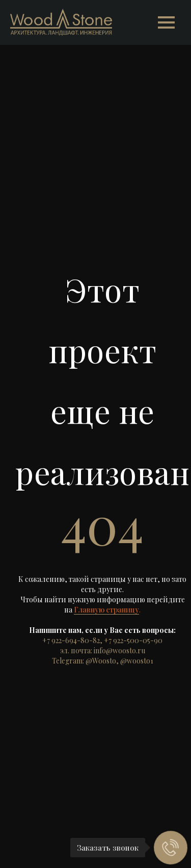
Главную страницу (106, 610)
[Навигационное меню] (166, 22)
